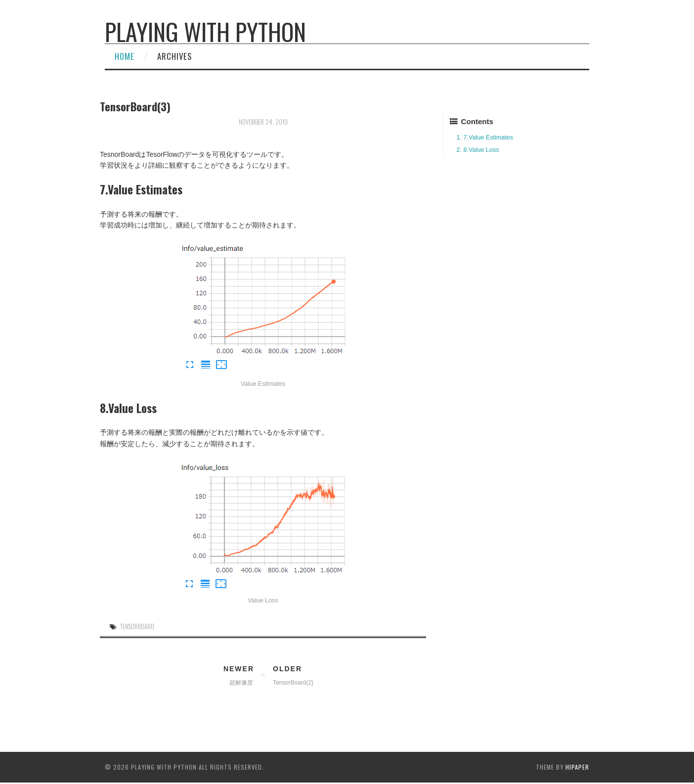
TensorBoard (137, 626)
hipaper (577, 767)
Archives (174, 56)
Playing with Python (205, 31)
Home (125, 56)
